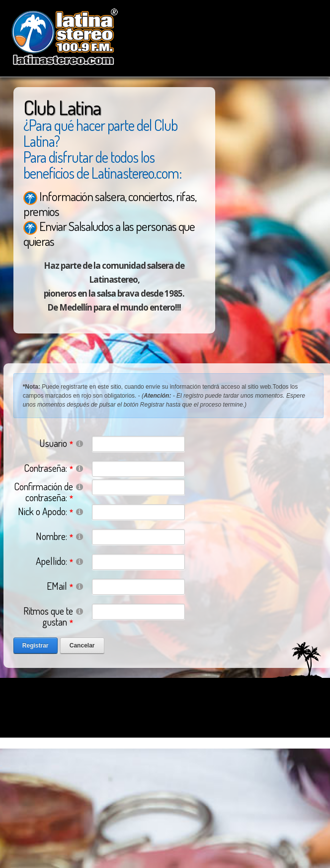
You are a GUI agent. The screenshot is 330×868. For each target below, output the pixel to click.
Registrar (36, 646)
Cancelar (82, 646)
